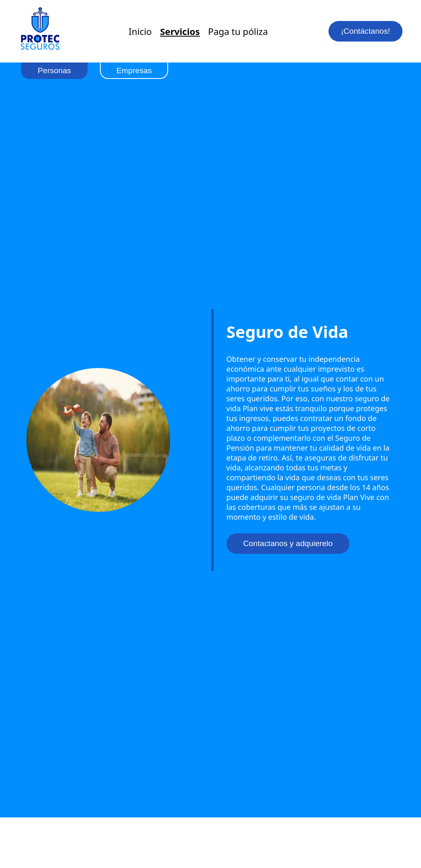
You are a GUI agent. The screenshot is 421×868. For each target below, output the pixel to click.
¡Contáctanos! (365, 31)
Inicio (140, 31)
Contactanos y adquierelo (288, 543)
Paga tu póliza (238, 31)
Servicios (180, 31)
